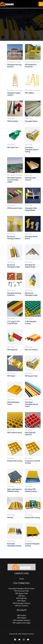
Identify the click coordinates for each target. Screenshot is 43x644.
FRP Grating (22, 618)
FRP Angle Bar (21, 598)
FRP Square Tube (21, 593)
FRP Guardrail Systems (22, 620)
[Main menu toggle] (41, 4)
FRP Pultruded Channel (22, 603)
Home (22, 579)
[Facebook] (15, 640)
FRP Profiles (22, 615)
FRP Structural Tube (21, 591)
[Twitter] (19, 640)
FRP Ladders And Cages (22, 623)
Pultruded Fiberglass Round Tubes (21, 589)
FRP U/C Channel (22, 606)
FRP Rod (22, 596)
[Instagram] (24, 640)
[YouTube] (28, 640)
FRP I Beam (21, 601)
